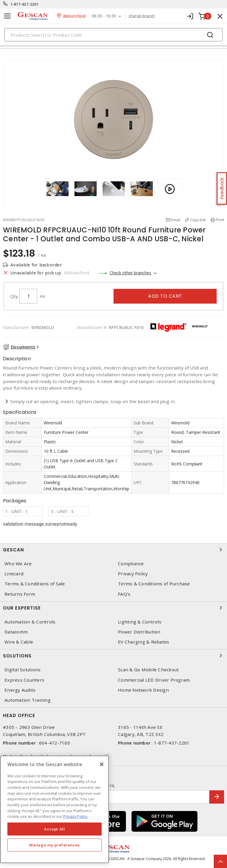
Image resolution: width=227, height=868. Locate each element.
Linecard (14, 574)
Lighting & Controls (140, 622)
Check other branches (130, 273)
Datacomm (16, 632)
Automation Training (27, 700)
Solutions (113, 656)
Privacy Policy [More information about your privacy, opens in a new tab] (75, 816)
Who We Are (18, 564)
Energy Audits (20, 690)
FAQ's (124, 594)
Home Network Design (143, 690)
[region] (55, 809)
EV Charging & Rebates (144, 642)
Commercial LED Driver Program (154, 680)
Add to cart (165, 296)
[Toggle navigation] (7, 16)
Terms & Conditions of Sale (35, 584)
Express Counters (24, 680)
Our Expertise (113, 608)
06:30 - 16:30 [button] (104, 16)
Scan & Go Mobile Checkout (148, 670)
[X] (102, 764)
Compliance (131, 564)
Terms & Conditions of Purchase (154, 584)
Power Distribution (139, 632)
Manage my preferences (54, 845)
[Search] (113, 35)
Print (220, 220)
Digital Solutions (22, 670)
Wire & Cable (19, 642)
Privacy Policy (133, 574)
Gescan (113, 550)
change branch (142, 16)
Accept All (55, 829)
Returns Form (20, 594)
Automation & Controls (30, 622)
